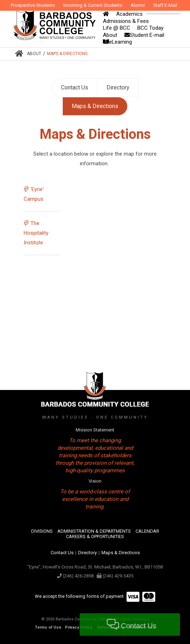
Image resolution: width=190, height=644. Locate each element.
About (34, 54)
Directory (118, 87)
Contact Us (75, 87)
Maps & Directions (67, 54)
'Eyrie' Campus (34, 194)
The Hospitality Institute (36, 233)
